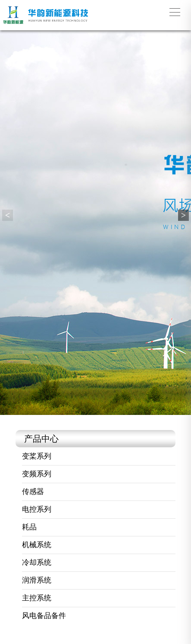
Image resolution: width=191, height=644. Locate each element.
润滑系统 (37, 580)
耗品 (29, 527)
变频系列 (37, 474)
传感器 (33, 492)
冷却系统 (37, 563)
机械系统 (37, 545)
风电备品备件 (44, 616)
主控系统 (37, 598)
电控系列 (37, 509)
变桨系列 (37, 456)
